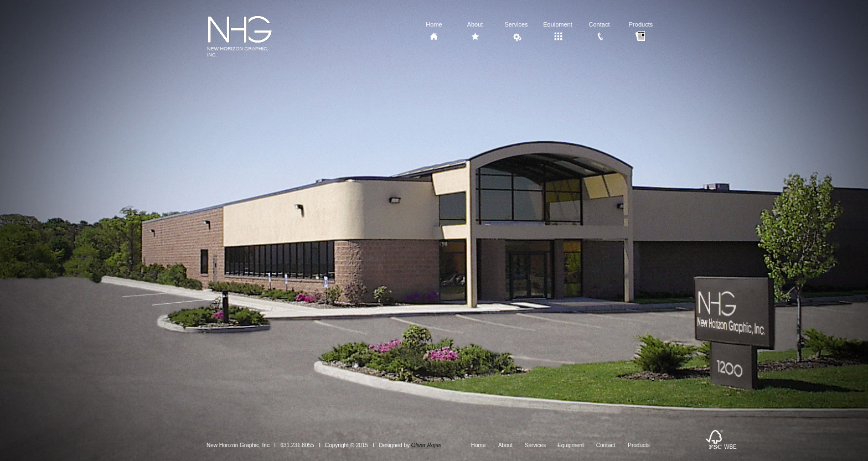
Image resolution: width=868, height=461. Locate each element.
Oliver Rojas (426, 445)
